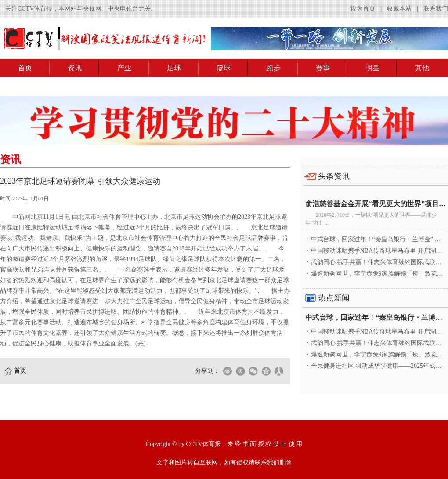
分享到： (207, 371)
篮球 (224, 68)
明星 (372, 68)
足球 (174, 68)
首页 (25, 68)
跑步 (273, 68)
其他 (422, 68)
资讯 (75, 68)
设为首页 (363, 9)
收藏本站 (399, 9)
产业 (124, 68)
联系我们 (436, 9)
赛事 (323, 68)
